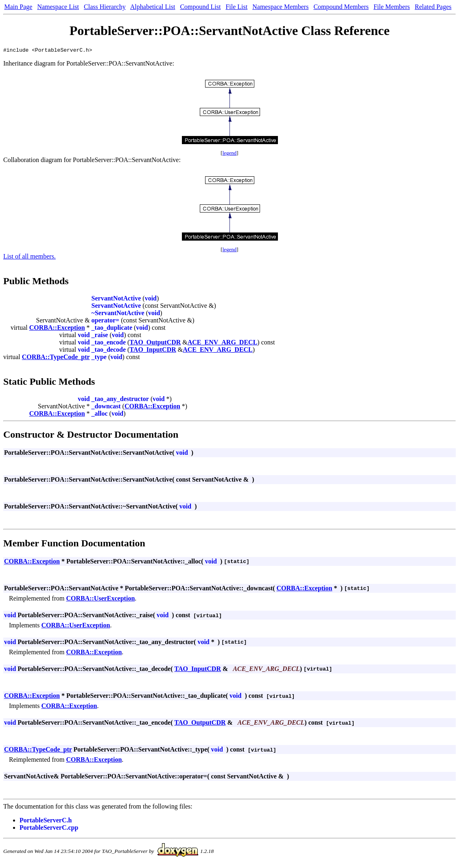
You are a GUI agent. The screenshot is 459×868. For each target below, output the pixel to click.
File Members (392, 7)
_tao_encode (109, 343)
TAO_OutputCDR (155, 343)
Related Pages (433, 7)
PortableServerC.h (46, 821)
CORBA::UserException (100, 599)
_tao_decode (109, 351)
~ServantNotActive (118, 314)
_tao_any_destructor (120, 400)
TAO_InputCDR (153, 351)
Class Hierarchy (105, 7)
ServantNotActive (116, 299)
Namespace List (58, 7)
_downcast (106, 407)
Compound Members (341, 7)
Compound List (200, 7)
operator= (106, 321)
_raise (100, 336)
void (151, 299)
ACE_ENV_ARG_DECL (223, 343)
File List (236, 7)
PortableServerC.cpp (49, 829)
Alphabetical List (153, 7)
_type (99, 358)
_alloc (100, 415)
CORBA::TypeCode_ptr (56, 358)
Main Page (19, 7)
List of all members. (30, 258)
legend (230, 154)
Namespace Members (280, 7)
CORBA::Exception (57, 329)
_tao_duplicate (112, 329)
